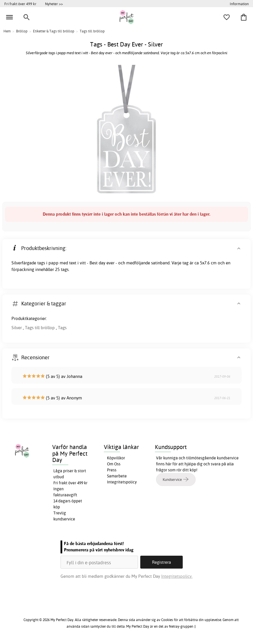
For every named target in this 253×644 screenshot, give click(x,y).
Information (239, 4)
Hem (7, 31)
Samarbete (117, 476)
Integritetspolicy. (177, 576)
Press (112, 470)
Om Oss (114, 464)
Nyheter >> (54, 4)
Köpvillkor (116, 458)
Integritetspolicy (122, 482)
